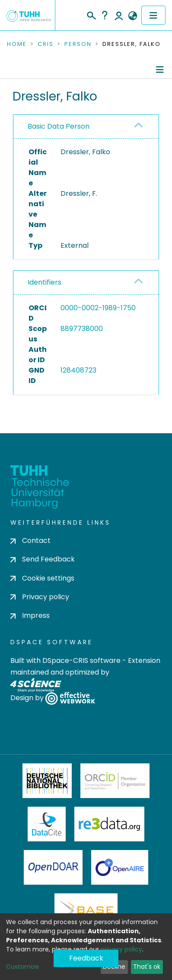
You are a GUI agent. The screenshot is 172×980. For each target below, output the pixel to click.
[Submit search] (91, 14)
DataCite (47, 824)
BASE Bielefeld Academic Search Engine (86, 911)
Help (105, 15)
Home (17, 44)
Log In (119, 15)
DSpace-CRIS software (81, 660)
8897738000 (82, 329)
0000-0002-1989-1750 (98, 308)
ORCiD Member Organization (115, 781)
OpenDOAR (53, 867)
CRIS (46, 44)
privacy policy (121, 949)
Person (78, 44)
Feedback (86, 958)
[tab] (86, 127)
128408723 (78, 370)
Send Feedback (43, 559)
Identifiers (45, 282)
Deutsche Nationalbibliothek (47, 781)
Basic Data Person (59, 126)
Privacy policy (40, 597)
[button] (132, 16)
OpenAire (120, 867)
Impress (30, 615)
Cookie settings (42, 578)
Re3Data (109, 824)
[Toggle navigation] (153, 15)
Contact (30, 540)
